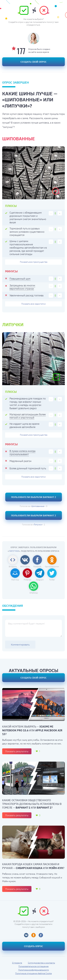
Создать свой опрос (33, 62)
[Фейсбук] (41, 936)
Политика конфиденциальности (34, 970)
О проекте (17, 963)
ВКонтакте (25, 567)
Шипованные (38, 507)
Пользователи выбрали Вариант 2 (34, 497)
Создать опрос (33, 947)
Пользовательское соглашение (33, 967)
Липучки (38, 525)
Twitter (52, 580)
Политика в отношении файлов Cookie (33, 974)
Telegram (40, 580)
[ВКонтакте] (26, 936)
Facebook (37, 567)
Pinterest (27, 580)
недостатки (33, 304)
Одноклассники (52, 567)
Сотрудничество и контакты (41, 963)
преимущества (34, 262)
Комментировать (20, 645)
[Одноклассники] (33, 936)
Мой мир (15, 580)
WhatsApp (34, 593)
